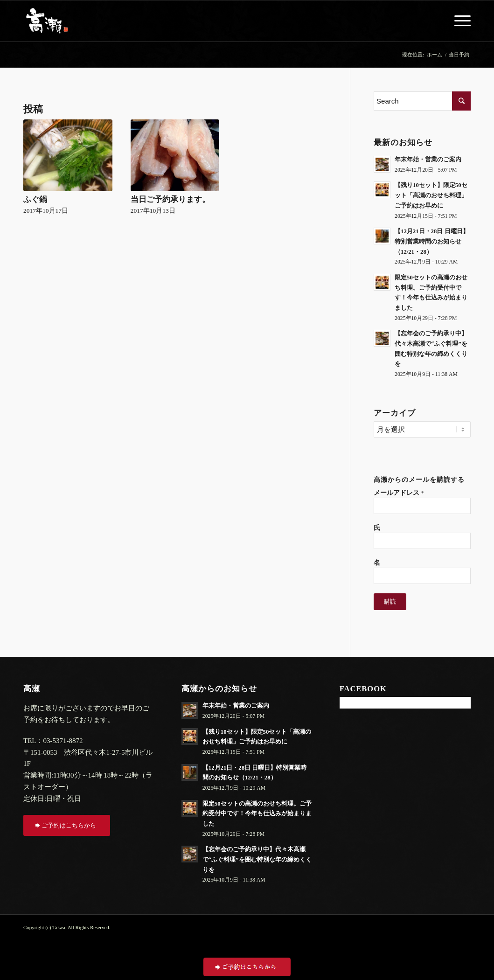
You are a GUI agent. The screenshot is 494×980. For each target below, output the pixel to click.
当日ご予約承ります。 (170, 199)
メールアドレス (399, 493)
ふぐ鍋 (35, 199)
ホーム (435, 55)
